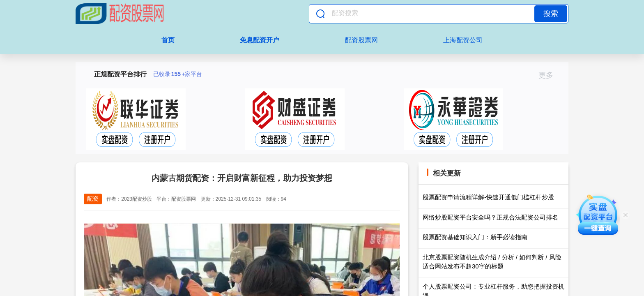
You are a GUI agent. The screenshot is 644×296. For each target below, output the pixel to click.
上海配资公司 (463, 40)
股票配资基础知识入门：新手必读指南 (475, 237)
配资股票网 (361, 40)
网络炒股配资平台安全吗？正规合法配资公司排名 (490, 217)
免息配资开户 (260, 40)
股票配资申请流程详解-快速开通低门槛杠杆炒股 (488, 197)
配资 (93, 199)
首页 (168, 40)
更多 (549, 75)
